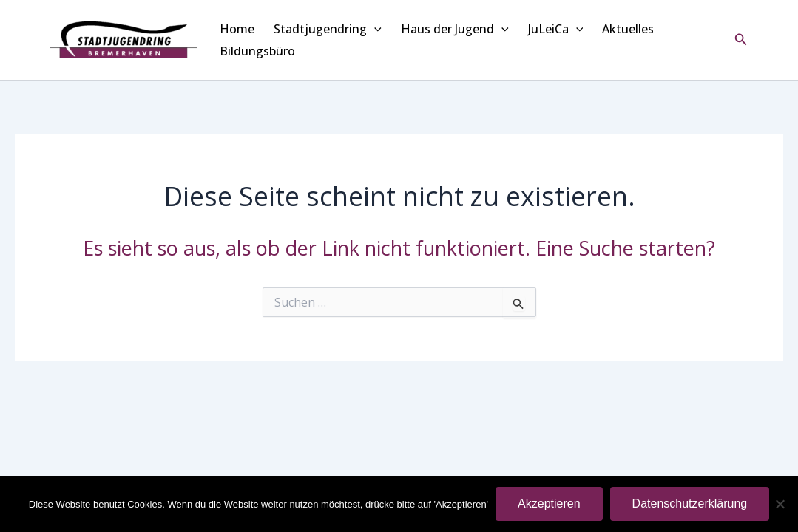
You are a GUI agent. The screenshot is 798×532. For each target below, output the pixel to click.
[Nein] (780, 504)
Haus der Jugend (455, 29)
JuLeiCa (556, 29)
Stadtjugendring (328, 29)
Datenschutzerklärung (690, 504)
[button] (741, 40)
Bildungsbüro (257, 51)
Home (237, 29)
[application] (374, 29)
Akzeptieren (549, 504)
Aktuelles (628, 29)
